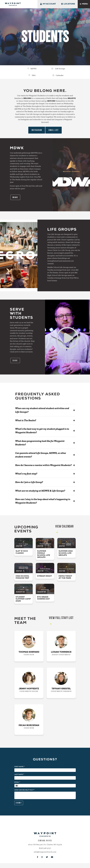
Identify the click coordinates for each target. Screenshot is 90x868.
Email (17, 784)
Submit (19, 805)
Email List (54, 123)
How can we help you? (24, 792)
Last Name (19, 776)
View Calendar (65, 523)
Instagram (37, 123)
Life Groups (38, 68)
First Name (19, 769)
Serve (16, 355)
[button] (45, 405)
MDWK (20, 68)
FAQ (53, 68)
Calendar (70, 68)
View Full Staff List (61, 615)
